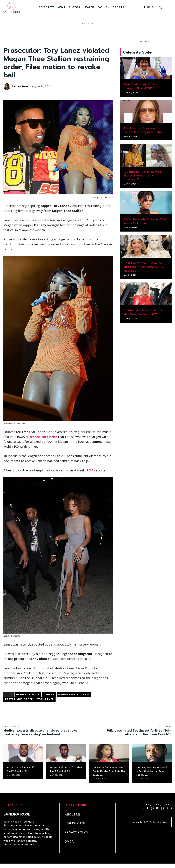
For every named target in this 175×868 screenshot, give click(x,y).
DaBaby (49, 695)
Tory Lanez (45, 699)
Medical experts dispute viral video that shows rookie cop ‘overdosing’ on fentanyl (40, 732)
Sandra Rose (20, 87)
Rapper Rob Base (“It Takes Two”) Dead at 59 (65, 771)
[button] (160, 7)
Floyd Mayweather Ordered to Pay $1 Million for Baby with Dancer (151, 773)
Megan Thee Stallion (74, 695)
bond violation (28, 695)
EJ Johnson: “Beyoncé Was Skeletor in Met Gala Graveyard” (142, 177)
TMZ (90, 470)
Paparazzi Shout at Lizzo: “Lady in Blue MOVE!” (141, 88)
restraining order (19, 699)
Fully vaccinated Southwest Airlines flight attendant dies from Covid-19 (139, 732)
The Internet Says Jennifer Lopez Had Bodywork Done (143, 131)
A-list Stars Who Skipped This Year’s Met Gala (145, 223)
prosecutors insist (43, 437)
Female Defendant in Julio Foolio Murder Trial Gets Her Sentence (108, 773)
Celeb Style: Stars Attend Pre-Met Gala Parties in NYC (145, 314)
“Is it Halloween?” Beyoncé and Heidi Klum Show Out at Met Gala (144, 268)
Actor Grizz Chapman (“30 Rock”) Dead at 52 (23, 771)
